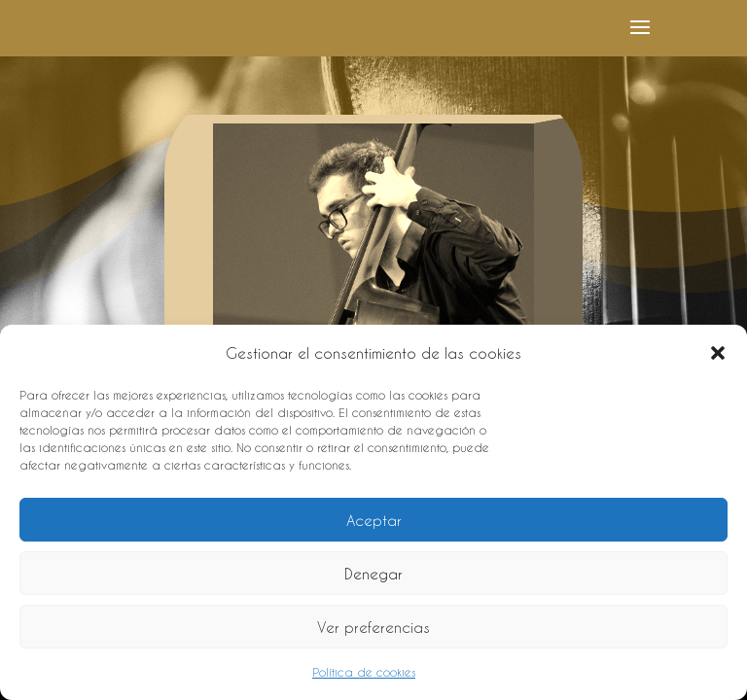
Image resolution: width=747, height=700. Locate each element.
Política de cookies (364, 672)
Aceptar (374, 520)
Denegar (373, 574)
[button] (718, 353)
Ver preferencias (373, 627)
